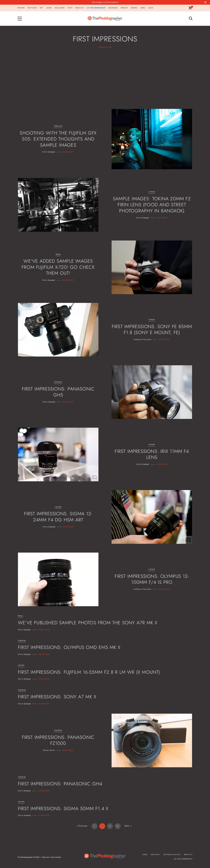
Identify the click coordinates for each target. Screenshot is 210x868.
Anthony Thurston (143, 340)
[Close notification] (205, 2)
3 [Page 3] (110, 826)
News (58, 254)
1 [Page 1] (94, 826)
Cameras (58, 382)
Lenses (152, 192)
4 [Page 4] (118, 826)
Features (58, 126)
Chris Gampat (49, 152)
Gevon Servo (49, 750)
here (100, 2)
